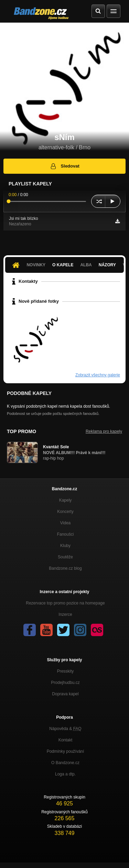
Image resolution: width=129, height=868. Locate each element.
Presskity (66, 671)
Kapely (66, 500)
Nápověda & (65, 729)
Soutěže (65, 557)
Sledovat (64, 166)
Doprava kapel (65, 694)
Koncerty (65, 512)
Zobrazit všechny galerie (98, 375)
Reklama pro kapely (104, 431)
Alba (86, 265)
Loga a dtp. (65, 774)
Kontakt (66, 740)
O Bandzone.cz (65, 763)
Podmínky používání (66, 751)
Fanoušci (66, 534)
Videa (65, 523)
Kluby (65, 546)
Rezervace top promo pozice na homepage (65, 603)
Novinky (36, 265)
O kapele (63, 265)
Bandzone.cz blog (65, 568)
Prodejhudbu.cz (65, 683)
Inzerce (65, 614)
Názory (107, 265)
